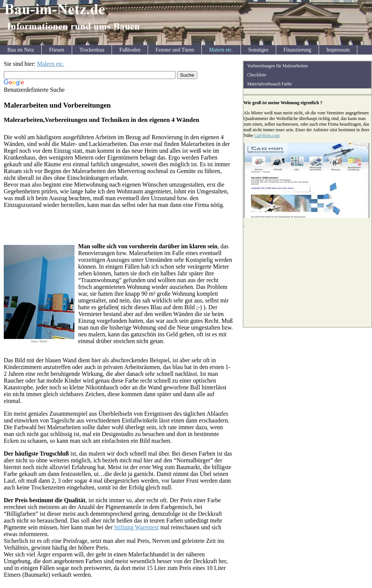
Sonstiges (258, 50)
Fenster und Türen (175, 50)
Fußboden (130, 50)
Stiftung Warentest (137, 527)
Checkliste (257, 75)
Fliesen (57, 50)
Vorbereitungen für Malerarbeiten (277, 66)
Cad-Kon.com (267, 135)
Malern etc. (221, 50)
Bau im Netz (21, 50)
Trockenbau (92, 50)
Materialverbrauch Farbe (270, 84)
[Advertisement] (92, 96)
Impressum (338, 50)
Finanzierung (297, 50)
